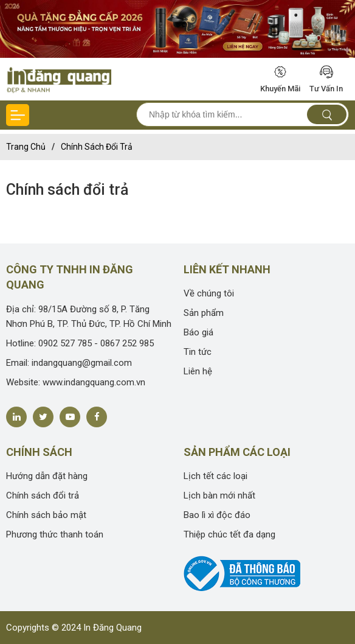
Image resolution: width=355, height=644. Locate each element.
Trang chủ (26, 147)
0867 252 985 (127, 343)
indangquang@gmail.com (82, 363)
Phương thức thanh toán (55, 534)
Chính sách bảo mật (46, 515)
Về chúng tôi (209, 293)
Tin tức (198, 352)
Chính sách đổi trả (97, 147)
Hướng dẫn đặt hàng (47, 476)
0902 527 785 (65, 343)
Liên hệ (198, 371)
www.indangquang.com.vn (94, 382)
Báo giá (198, 332)
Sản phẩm (204, 313)
